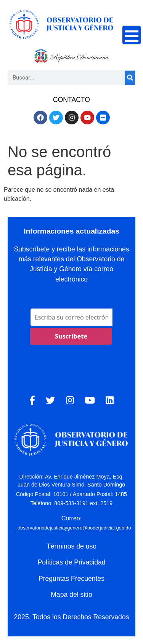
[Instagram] (70, 401)
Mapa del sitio (71, 595)
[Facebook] (32, 401)
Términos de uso (71, 546)
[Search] (130, 78)
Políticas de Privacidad (72, 562)
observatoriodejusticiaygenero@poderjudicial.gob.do (74, 528)
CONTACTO (71, 100)
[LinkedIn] (110, 401)
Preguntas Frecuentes (71, 579)
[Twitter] (50, 401)
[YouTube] (90, 401)
